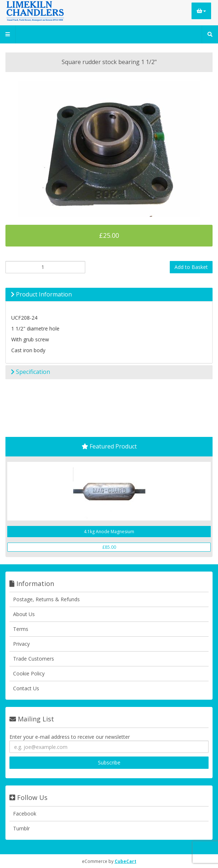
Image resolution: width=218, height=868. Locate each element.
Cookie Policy (29, 673)
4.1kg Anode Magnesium (109, 532)
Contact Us (26, 688)
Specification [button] (30, 372)
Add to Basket (191, 267)
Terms (21, 629)
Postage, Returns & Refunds (46, 599)
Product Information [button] (41, 294)
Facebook (25, 814)
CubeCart (126, 861)
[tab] (109, 295)
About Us (24, 614)
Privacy (21, 644)
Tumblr (21, 828)
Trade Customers (34, 659)
